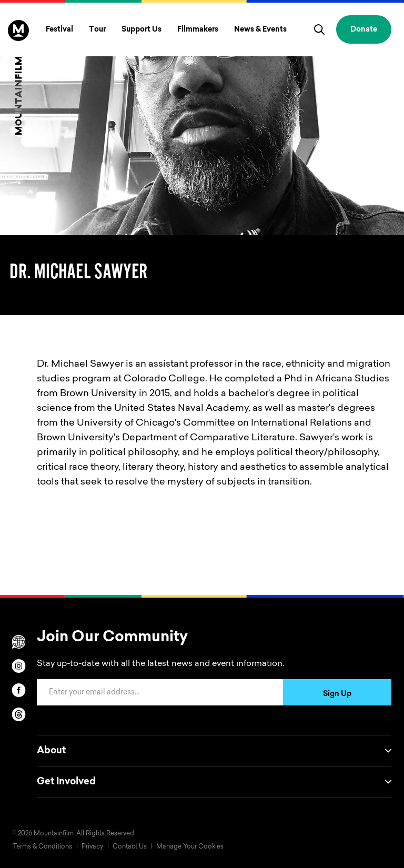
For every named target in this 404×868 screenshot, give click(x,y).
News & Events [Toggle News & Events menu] (260, 30)
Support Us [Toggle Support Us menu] (142, 30)
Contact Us (130, 847)
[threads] (18, 714)
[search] (319, 29)
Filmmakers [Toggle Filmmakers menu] (198, 30)
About (214, 751)
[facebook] (18, 690)
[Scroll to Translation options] (18, 642)
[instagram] (18, 666)
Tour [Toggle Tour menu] (97, 30)
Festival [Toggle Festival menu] (59, 30)
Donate (364, 30)
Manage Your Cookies (190, 847)
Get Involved (214, 782)
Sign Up (337, 694)
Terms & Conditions (42, 847)
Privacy (92, 847)
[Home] (18, 77)
